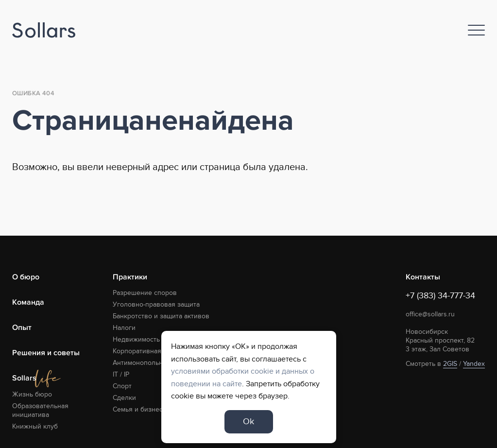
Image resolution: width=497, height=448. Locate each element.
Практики (130, 277)
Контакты (423, 277)
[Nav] (476, 30)
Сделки (124, 398)
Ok (248, 422)
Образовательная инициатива (40, 410)
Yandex (474, 364)
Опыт (22, 327)
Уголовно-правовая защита (156, 304)
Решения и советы (46, 353)
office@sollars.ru (430, 314)
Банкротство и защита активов (161, 316)
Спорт (122, 386)
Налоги (124, 328)
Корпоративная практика (152, 351)
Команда (28, 302)
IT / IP (121, 374)
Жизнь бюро (32, 394)
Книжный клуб (35, 426)
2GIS (450, 364)
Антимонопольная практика (156, 363)
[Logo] (44, 30)
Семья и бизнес (138, 409)
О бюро (26, 277)
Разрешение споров (145, 293)
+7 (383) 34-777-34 (440, 296)
